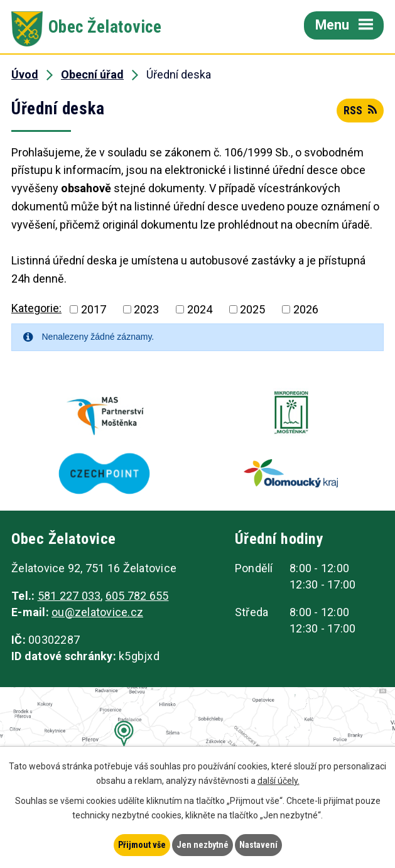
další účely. (279, 781)
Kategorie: (36, 308)
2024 (200, 309)
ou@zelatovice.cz (97, 612)
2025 (252, 309)
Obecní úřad (92, 74)
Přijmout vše (142, 845)
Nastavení (258, 845)
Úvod (25, 74)
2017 (94, 309)
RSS (360, 110)
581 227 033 (69, 596)
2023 (146, 309)
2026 (306, 309)
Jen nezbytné (203, 845)
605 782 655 (137, 596)
